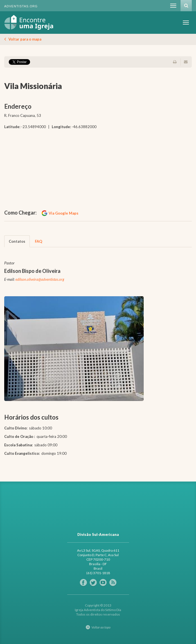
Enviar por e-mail (186, 62)
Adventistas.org (21, 6)
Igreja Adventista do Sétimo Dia (29, 22)
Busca (186, 6)
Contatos (17, 241)
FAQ (39, 241)
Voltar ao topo (101, 627)
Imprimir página (176, 62)
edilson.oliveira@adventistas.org (40, 279)
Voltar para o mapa (25, 39)
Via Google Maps (64, 213)
